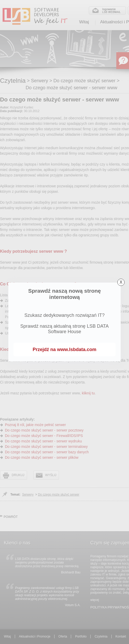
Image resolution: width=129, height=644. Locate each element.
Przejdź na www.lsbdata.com (64, 350)
